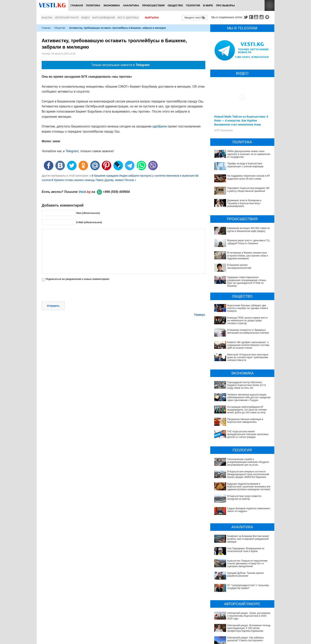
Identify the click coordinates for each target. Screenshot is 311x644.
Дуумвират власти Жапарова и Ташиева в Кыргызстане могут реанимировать (244, 203)
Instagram (262, 17)
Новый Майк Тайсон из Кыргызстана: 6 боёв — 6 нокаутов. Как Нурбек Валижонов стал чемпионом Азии (241, 121)
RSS (270, 5)
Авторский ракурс (67, 18)
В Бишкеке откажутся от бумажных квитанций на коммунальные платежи (248, 331)
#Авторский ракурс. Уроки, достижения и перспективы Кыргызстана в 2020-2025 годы (240, 577)
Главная (77, 5)
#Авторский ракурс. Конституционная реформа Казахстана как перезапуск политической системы (243, 607)
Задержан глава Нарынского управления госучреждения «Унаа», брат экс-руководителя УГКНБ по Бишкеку (247, 282)
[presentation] (72, 292)
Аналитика (131, 5)
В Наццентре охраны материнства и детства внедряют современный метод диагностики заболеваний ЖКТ (240, 638)
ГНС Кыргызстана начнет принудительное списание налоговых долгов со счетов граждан (248, 434)
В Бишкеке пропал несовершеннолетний (239, 266)
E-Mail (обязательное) (89, 222)
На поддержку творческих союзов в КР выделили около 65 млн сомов (249, 177)
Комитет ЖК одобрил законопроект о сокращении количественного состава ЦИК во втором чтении (248, 345)
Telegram (268, 17)
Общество (175, 5)
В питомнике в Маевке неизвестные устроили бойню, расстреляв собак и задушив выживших (248, 256)
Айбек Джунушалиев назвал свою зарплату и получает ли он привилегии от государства (249, 154)
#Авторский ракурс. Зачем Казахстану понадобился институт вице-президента (238, 600)
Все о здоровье (128, 18)
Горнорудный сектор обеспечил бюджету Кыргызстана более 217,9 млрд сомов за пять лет (247, 385)
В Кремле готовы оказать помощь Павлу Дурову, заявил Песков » (94, 180)
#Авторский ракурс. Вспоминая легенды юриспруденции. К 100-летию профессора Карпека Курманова (239, 585)
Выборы (47, 18)
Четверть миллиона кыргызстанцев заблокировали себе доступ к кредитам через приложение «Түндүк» (249, 398)
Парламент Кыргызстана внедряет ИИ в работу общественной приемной (248, 189)
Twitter (246, 17)
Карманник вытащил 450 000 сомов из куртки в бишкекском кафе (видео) (249, 230)
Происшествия (153, 5)
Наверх (200, 315)
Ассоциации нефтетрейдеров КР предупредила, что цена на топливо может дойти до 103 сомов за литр (247, 410)
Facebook (251, 17)
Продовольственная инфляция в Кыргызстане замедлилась (245, 421)
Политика (93, 5)
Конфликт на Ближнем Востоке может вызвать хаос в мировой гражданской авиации (241, 527)
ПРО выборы (225, 5)
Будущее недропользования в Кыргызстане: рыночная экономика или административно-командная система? (249, 487)
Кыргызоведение (104, 18)
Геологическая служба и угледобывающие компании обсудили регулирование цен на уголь (248, 462)
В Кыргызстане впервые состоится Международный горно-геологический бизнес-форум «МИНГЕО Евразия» (248, 474)
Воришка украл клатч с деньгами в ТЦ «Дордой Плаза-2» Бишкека (248, 242)
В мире (208, 5)
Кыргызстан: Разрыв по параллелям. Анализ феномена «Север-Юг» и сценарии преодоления (243, 541)
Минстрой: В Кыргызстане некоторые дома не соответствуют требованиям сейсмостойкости (248, 357)
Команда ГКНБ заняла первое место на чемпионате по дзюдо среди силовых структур (248, 321)
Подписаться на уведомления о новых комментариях (77, 279)
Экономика (112, 5)
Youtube (257, 17)
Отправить (53, 306)
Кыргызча (152, 18)
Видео (85, 18)
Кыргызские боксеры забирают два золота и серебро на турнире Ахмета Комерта (248, 308)
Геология (193, 5)
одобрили (159, 126)
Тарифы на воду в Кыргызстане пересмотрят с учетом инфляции (245, 165)
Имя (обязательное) (88, 213)
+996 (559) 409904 (116, 192)
